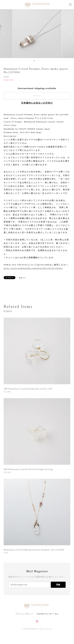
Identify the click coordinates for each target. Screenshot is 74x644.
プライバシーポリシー (24, 614)
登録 (58, 585)
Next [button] (69, 34)
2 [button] (36, 61)
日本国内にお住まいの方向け (37, 103)
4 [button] (40, 61)
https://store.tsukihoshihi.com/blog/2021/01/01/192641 (33, 268)
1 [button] (34, 61)
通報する (22, 278)
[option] (37, 34)
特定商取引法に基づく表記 (48, 614)
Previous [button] (5, 34)
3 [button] (38, 61)
